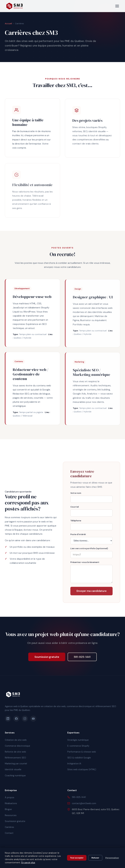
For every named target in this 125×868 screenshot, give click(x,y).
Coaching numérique (15, 776)
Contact (9, 833)
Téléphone (76, 522)
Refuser (95, 858)
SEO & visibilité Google (79, 758)
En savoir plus (28, 863)
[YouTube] (33, 719)
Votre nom (76, 495)
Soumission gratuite (47, 657)
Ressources (11, 815)
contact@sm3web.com (84, 803)
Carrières (9, 827)
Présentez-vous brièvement (85, 564)
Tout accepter (77, 858)
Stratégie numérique (78, 740)
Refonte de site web (15, 752)
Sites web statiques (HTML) (82, 769)
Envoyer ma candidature (92, 592)
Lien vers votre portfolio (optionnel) (89, 550)
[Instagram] (25, 719)
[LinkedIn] (8, 719)
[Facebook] (16, 719)
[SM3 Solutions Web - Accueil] (15, 6)
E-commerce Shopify (78, 746)
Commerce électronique (17, 746)
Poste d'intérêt (78, 536)
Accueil (8, 24)
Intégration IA (74, 764)
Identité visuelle (13, 769)
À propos (10, 797)
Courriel (75, 508)
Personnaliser (112, 858)
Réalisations (11, 803)
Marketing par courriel (16, 764)
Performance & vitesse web (82, 752)
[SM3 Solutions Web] (13, 694)
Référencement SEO (15, 758)
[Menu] (117, 6)
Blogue (8, 809)
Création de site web (16, 740)
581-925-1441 (82, 657)
